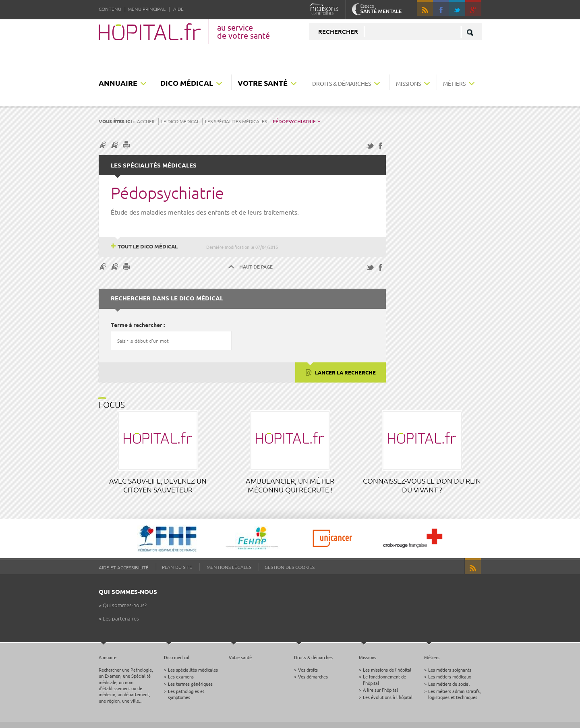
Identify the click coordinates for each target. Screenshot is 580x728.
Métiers (454, 83)
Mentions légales (229, 567)
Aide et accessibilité (124, 567)
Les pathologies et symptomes (186, 694)
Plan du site (177, 567)
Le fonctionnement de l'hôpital (384, 679)
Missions (408, 83)
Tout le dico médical (148, 246)
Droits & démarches (342, 83)
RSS (425, 8)
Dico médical (187, 83)
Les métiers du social (449, 684)
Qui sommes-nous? (125, 605)
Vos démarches (313, 676)
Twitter (457, 8)
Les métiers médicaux (450, 676)
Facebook (441, 8)
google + (477, 11)
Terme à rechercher (137, 325)
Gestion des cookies (290, 567)
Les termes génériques (190, 684)
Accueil (146, 121)
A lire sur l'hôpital (380, 690)
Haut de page (256, 267)
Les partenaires (121, 618)
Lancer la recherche (345, 372)
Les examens (181, 676)
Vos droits (308, 670)
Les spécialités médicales (236, 121)
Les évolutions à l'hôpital (388, 697)
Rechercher (338, 31)
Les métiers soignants (450, 670)
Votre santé (263, 83)
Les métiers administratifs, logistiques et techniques (455, 694)
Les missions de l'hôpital (387, 670)
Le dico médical (180, 121)
